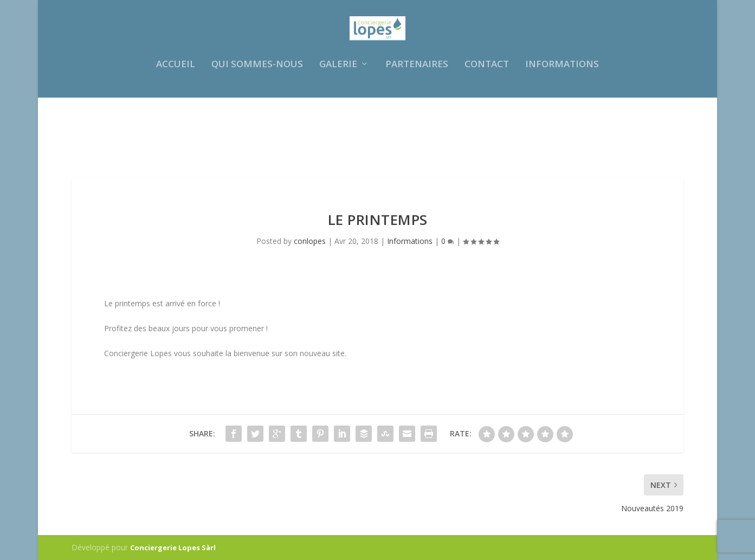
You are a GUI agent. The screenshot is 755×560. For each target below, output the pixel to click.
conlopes (310, 241)
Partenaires (417, 124)
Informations (562, 124)
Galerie (338, 124)
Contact (487, 124)
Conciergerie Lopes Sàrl (173, 548)
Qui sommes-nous (257, 124)
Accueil (176, 124)
